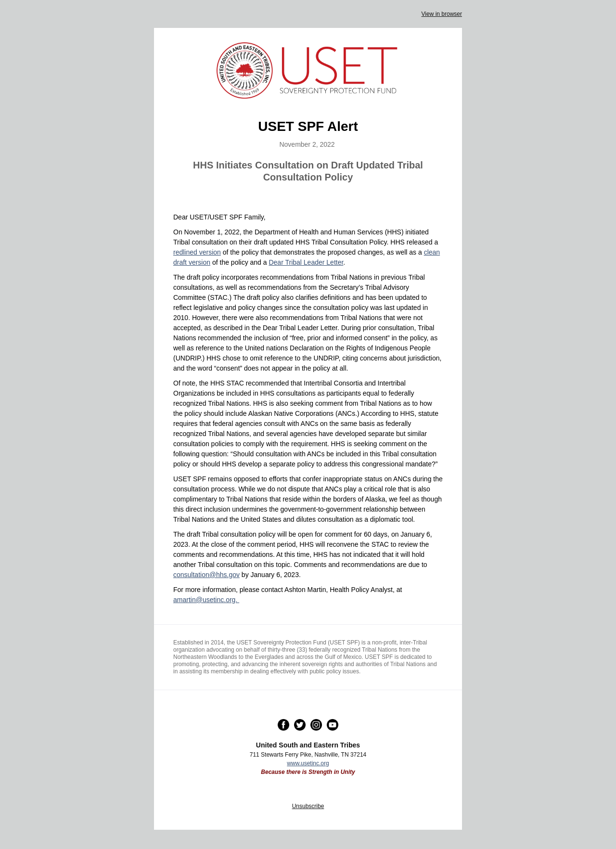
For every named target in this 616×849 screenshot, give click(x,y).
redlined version (197, 252)
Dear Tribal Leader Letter (306, 262)
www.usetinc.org (308, 763)
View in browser (442, 14)
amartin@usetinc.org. (206, 600)
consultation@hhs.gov (206, 575)
